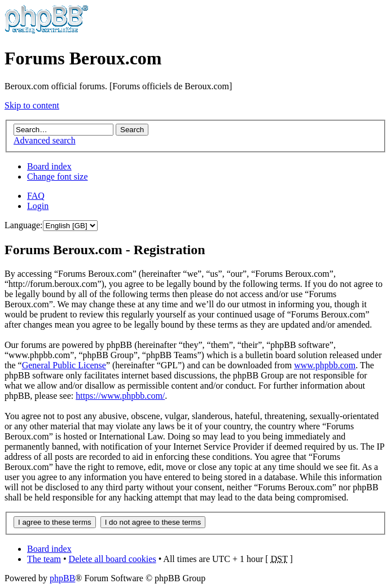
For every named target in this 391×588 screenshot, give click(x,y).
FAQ (36, 196)
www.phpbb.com (325, 365)
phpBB (62, 578)
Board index (49, 166)
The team (44, 559)
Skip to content (32, 105)
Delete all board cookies (113, 559)
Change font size (58, 177)
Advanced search (45, 140)
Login (38, 206)
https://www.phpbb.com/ (120, 396)
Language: (24, 225)
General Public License (64, 365)
